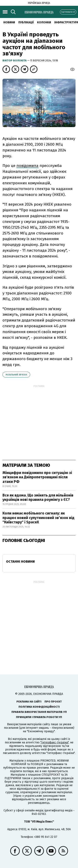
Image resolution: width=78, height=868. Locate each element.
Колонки (44, 22)
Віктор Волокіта (15, 60)
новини (9, 22)
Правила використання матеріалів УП (39, 712)
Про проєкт (53, 702)
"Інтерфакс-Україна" (54, 742)
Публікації (26, 22)
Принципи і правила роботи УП (39, 717)
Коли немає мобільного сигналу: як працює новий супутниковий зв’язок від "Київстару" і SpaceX (38, 518)
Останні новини (20, 561)
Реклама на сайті (29, 702)
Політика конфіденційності (39, 707)
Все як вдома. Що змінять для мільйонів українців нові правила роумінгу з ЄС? (38, 498)
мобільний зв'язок (16, 375)
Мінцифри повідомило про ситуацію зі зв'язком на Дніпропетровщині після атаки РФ (37, 477)
